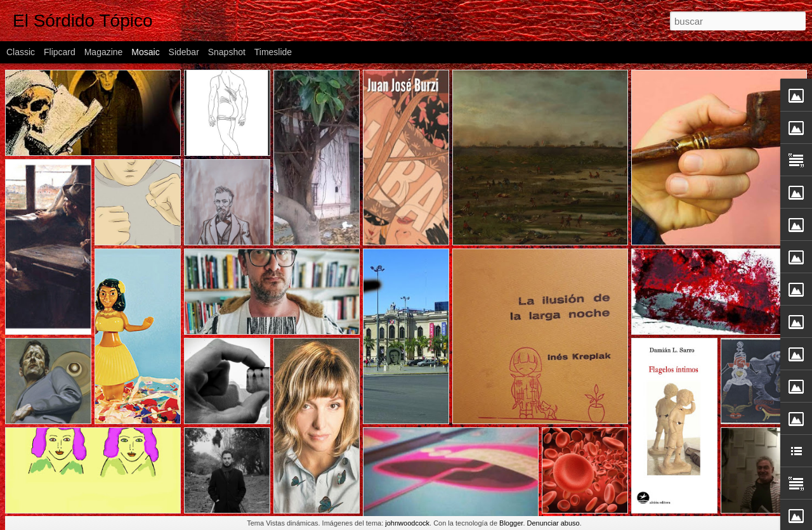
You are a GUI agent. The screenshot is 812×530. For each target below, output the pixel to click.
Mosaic (145, 52)
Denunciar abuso (553, 523)
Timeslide (273, 52)
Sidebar (184, 52)
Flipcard (60, 52)
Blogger (511, 523)
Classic (21, 52)
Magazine (104, 52)
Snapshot (227, 52)
